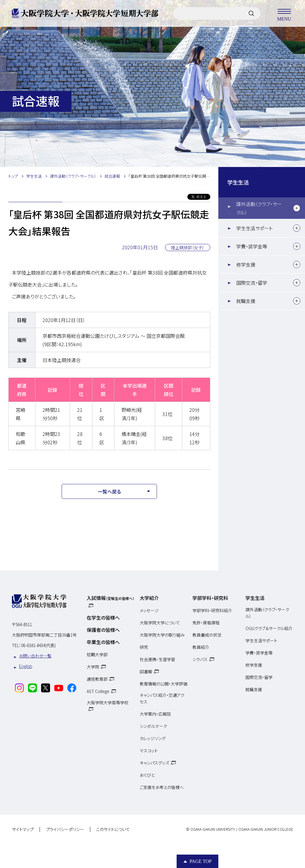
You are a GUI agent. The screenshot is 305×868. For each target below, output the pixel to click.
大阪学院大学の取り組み (162, 635)
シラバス (200, 659)
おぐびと (147, 775)
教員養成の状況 (207, 635)
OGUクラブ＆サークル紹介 (269, 628)
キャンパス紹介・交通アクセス (162, 698)
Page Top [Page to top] (200, 861)
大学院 (93, 667)
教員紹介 (201, 647)
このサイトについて (113, 830)
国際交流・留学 (252, 283)
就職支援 (246, 301)
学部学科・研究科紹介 (212, 610)
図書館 (146, 671)
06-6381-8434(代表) (38, 645)
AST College (98, 691)
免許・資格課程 (206, 623)
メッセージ (149, 610)
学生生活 (238, 182)
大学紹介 (149, 598)
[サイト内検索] (251, 13)
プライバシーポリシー (65, 830)
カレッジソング (153, 738)
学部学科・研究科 (210, 598)
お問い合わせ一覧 (35, 656)
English (26, 666)
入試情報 (111, 598)
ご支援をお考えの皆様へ (162, 787)
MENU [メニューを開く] (284, 13)
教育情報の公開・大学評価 (164, 684)
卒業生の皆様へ (103, 642)
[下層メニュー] (297, 208)
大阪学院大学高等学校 (108, 703)
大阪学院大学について (160, 623)
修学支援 (246, 264)
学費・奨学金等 (252, 246)
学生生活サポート (254, 228)
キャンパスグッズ (154, 763)
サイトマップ (23, 830)
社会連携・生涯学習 (157, 659)
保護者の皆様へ (103, 630)
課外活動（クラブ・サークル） (259, 208)
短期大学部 (97, 655)
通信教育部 (97, 679)
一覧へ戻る (109, 491)
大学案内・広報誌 (155, 714)
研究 (144, 647)
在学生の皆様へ (103, 618)
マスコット (149, 751)
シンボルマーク (153, 726)
